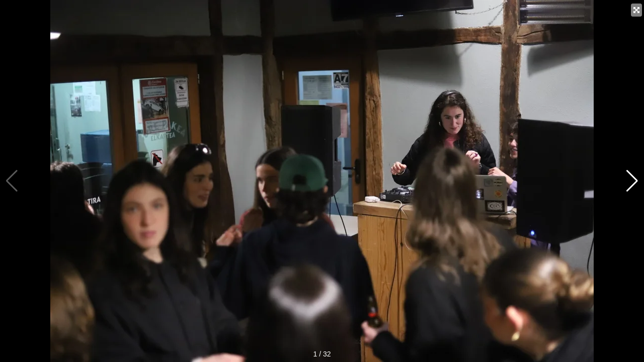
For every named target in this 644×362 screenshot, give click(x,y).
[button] (632, 181)
